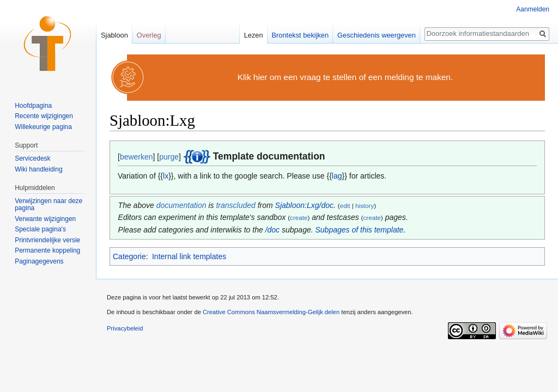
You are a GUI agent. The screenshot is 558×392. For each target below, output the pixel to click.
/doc (272, 230)
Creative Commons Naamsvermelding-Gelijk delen (271, 312)
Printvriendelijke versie (47, 240)
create (299, 218)
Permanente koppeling (47, 250)
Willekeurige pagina (43, 127)
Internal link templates (189, 256)
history (365, 206)
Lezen (254, 35)
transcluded (235, 205)
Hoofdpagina (33, 106)
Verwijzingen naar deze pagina (48, 205)
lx (166, 176)
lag (337, 176)
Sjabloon (114, 35)
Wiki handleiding (38, 169)
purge (169, 157)
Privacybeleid (125, 328)
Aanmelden (533, 9)
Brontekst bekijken (301, 35)
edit (345, 206)
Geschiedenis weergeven (377, 35)
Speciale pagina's (40, 229)
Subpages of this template (360, 230)
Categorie (129, 256)
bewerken (137, 157)
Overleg (149, 35)
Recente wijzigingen (44, 116)
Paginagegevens (39, 261)
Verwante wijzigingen (45, 219)
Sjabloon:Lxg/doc (304, 205)
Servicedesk (32, 158)
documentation (181, 205)
